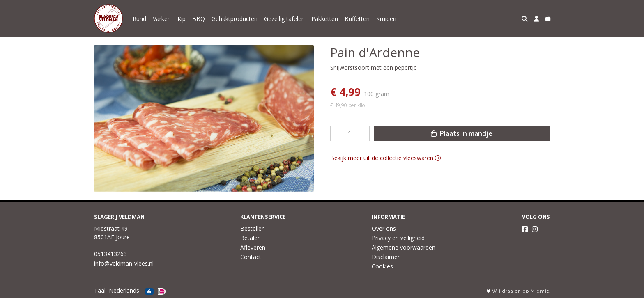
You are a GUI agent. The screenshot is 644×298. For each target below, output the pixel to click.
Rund (139, 19)
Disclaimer (386, 257)
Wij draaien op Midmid (518, 291)
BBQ (199, 19)
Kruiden (386, 19)
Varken (162, 19)
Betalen (251, 238)
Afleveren (253, 247)
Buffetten (357, 19)
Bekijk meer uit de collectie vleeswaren (385, 158)
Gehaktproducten (235, 19)
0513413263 (110, 254)
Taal (100, 290)
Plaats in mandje (462, 133)
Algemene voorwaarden (404, 247)
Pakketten (325, 19)
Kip (182, 19)
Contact (251, 257)
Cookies (382, 266)
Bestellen (253, 228)
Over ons (384, 228)
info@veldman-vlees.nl (124, 263)
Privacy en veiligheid (398, 238)
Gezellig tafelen (284, 19)
